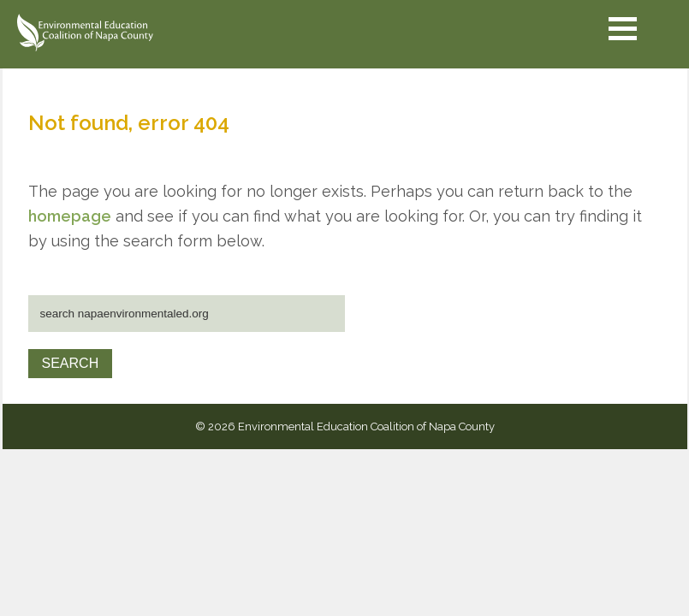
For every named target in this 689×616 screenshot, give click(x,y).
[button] (623, 29)
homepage (70, 216)
